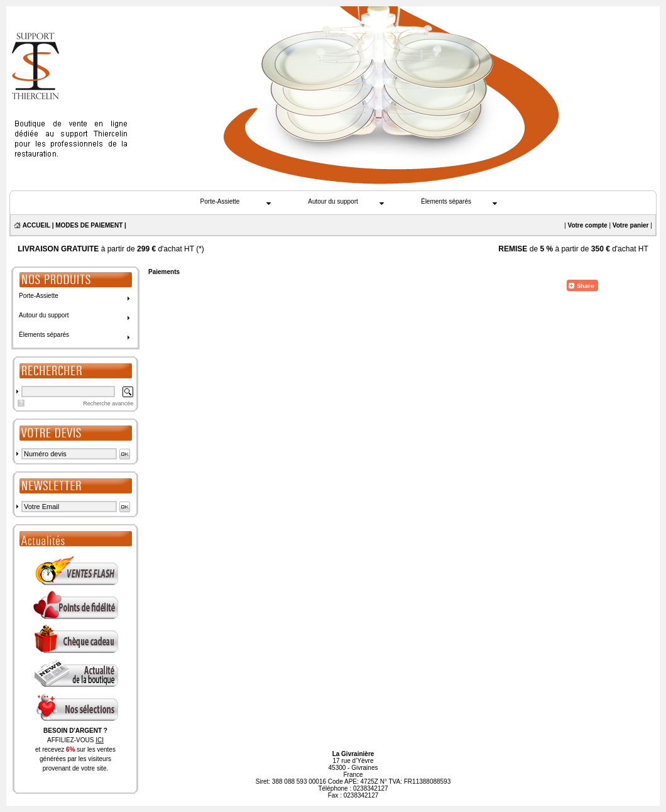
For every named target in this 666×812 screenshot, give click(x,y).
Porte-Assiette (220, 201)
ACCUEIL (36, 225)
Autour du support (333, 201)
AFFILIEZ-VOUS (75, 740)
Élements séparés (446, 201)
